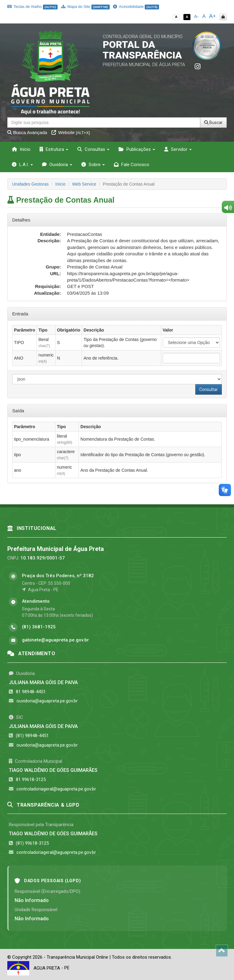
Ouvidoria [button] (57, 165)
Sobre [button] (93, 165)
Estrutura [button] (54, 149)
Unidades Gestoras (30, 184)
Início (21, 149)
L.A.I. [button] (22, 165)
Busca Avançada (27, 132)
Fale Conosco (132, 165)
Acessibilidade (136, 7)
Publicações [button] (137, 149)
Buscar (213, 122)
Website (71, 132)
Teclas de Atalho (32, 7)
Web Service (84, 184)
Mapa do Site (85, 7)
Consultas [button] (93, 149)
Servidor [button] (178, 149)
